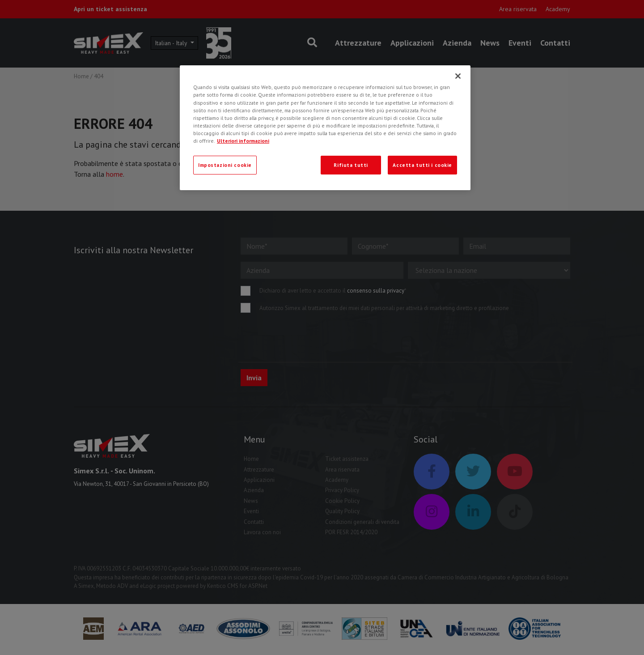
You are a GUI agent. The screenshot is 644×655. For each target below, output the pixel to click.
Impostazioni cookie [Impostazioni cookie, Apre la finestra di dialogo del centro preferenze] (225, 165)
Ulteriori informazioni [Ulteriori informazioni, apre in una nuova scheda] (243, 141)
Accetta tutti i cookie (422, 165)
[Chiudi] (458, 76)
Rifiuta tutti (351, 165)
